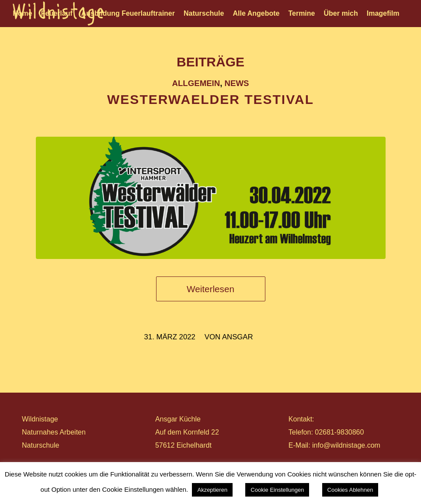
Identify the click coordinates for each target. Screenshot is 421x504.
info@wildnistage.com (346, 445)
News (237, 83)
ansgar (238, 337)
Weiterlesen (210, 289)
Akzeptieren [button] (212, 490)
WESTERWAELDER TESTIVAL (210, 99)
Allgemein (196, 83)
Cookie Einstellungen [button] (277, 490)
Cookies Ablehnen (350, 490)
